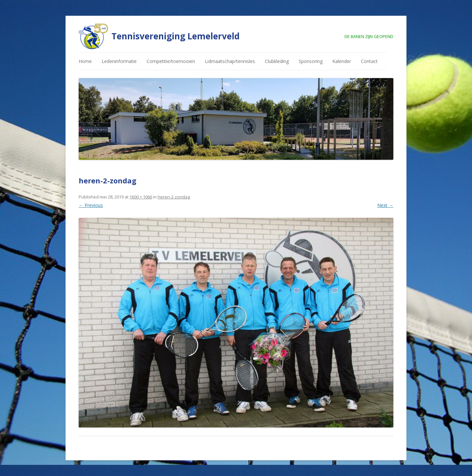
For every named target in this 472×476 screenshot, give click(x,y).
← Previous (91, 205)
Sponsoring (311, 61)
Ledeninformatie (119, 61)
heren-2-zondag (174, 197)
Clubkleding (277, 61)
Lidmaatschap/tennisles (230, 61)
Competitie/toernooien (171, 61)
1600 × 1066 (141, 197)
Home (85, 61)
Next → (385, 205)
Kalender (342, 61)
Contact (369, 61)
